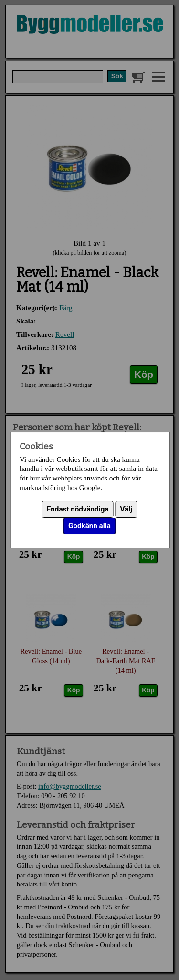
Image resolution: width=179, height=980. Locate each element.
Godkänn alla (89, 526)
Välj (126, 509)
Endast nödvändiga (78, 509)
